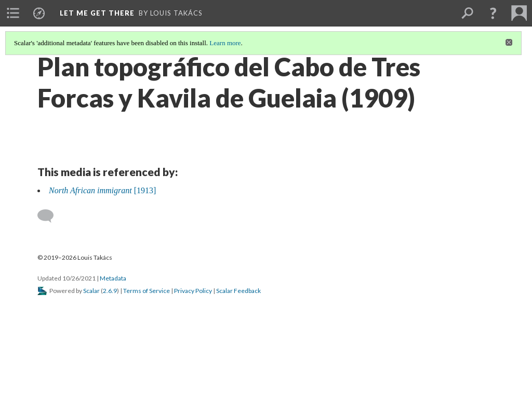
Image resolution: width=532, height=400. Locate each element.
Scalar (91, 291)
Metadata (113, 278)
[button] (493, 13)
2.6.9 (110, 291)
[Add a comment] (50, 216)
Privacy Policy (193, 291)
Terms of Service (147, 291)
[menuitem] (13, 13)
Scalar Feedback (238, 291)
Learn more (225, 43)
